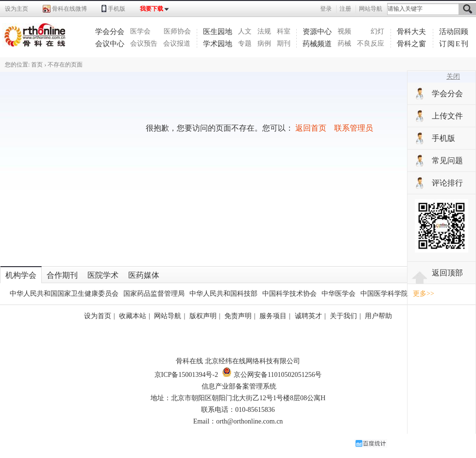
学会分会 (110, 32)
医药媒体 (144, 275)
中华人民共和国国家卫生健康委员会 (64, 294)
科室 (284, 31)
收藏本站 (133, 316)
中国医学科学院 (384, 294)
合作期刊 (62, 275)
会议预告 (144, 43)
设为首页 (98, 316)
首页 (37, 65)
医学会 (140, 31)
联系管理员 (354, 128)
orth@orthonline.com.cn (249, 421)
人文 (245, 31)
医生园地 (218, 32)
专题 (245, 43)
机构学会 (21, 275)
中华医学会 (339, 294)
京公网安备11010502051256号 (272, 375)
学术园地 (218, 44)
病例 (264, 43)
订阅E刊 (454, 44)
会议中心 (110, 44)
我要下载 (152, 9)
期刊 (284, 43)
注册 (345, 9)
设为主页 (17, 9)
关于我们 (343, 316)
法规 (264, 31)
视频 (344, 31)
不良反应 (371, 43)
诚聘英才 (308, 316)
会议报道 (177, 43)
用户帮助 (378, 316)
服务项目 (273, 316)
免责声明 (238, 316)
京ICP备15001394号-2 (186, 375)
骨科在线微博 (69, 9)
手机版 (117, 9)
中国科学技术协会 (289, 294)
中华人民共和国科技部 (223, 294)
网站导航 (371, 9)
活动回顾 (454, 32)
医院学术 (103, 275)
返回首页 (311, 128)
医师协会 (177, 31)
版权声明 (203, 316)
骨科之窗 (411, 44)
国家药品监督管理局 (154, 294)
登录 (326, 9)
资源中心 (317, 32)
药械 (344, 43)
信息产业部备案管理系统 (239, 386)
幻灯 (377, 31)
